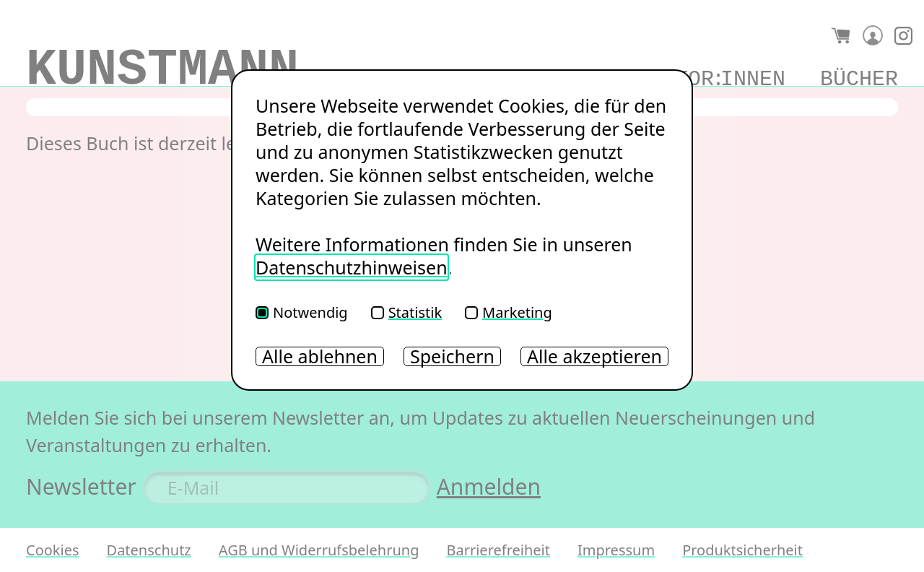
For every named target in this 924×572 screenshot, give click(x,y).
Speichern (452, 356)
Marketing (509, 312)
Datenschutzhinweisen (352, 267)
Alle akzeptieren (594, 356)
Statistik (406, 312)
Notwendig (302, 312)
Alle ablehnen (320, 356)
